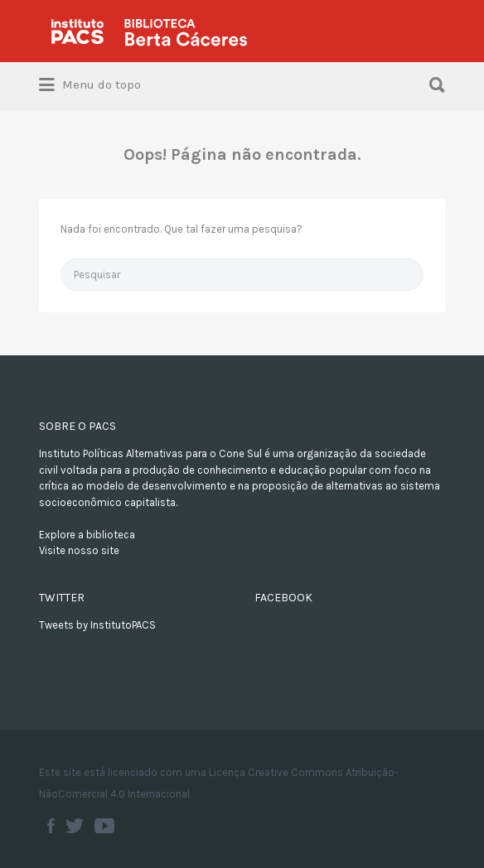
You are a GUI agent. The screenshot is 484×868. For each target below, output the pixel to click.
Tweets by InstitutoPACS (97, 625)
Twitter (75, 826)
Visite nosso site (79, 550)
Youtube (104, 826)
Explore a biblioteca (87, 535)
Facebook (51, 826)
